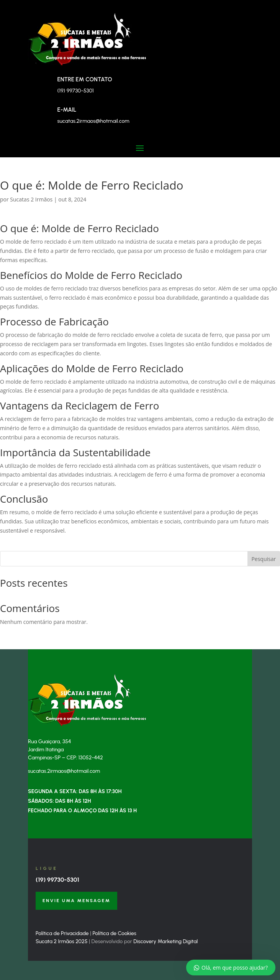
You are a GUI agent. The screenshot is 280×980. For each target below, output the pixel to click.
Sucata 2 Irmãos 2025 (61, 941)
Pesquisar (264, 559)
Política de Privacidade (62, 933)
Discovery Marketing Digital (165, 941)
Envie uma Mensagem (76, 901)
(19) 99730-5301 (57, 880)
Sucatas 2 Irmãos (31, 199)
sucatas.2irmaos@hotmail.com (93, 121)
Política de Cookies (115, 933)
